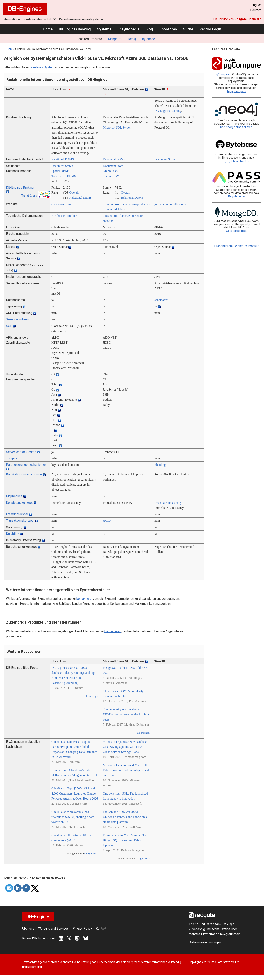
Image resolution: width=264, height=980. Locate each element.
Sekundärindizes (17, 319)
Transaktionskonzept (20, 521)
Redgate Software (248, 19)
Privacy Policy (82, 928)
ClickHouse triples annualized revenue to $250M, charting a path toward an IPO (73, 817)
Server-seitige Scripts (21, 452)
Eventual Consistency (168, 503)
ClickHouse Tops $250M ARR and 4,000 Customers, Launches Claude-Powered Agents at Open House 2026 (75, 793)
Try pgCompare (236, 91)
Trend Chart (29, 196)
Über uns (28, 928)
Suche (188, 29)
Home (48, 29)
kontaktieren (85, 599)
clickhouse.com (61, 204)
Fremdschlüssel (17, 514)
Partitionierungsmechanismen (26, 465)
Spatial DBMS (61, 171)
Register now (236, 196)
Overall (74, 193)
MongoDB (115, 39)
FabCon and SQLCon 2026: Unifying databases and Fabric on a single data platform (125, 817)
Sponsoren (168, 29)
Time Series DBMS (64, 176)
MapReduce (14, 496)
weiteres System (43, 67)
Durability (12, 534)
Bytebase (149, 39)
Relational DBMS (63, 159)
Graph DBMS (112, 171)
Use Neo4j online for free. (236, 127)
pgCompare (222, 75)
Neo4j (132, 39)
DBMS (8, 49)
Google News (91, 854)
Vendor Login (210, 29)
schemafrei (161, 300)
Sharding (160, 465)
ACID (107, 521)
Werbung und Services (53, 928)
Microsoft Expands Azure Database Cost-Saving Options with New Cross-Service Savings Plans (125, 747)
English (257, 5)
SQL (9, 326)
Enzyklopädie (128, 29)
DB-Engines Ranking (75, 29)
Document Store (165, 159)
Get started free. (236, 231)
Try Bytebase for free (236, 161)
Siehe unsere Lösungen (205, 942)
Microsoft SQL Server (117, 127)
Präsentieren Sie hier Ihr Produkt (236, 246)
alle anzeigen (92, 696)
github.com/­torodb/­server (170, 204)
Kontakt (101, 928)
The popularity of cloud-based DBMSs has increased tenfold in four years (126, 714)
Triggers (12, 458)
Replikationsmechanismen (24, 474)
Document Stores (62, 166)
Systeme (104, 29)
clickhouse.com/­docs (64, 216)
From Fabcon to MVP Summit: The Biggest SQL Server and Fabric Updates (125, 840)
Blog (149, 29)
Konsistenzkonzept (19, 503)
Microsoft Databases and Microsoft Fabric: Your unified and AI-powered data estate (126, 770)
